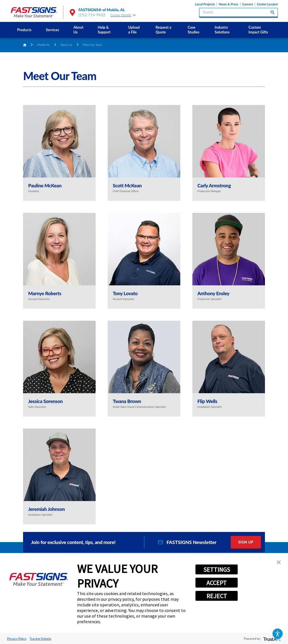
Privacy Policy (17, 639)
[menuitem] (24, 30)
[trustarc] (272, 639)
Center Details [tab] (123, 15)
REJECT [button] (217, 596)
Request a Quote (163, 30)
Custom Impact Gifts (258, 30)
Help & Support (104, 30)
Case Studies (193, 30)
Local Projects (205, 4)
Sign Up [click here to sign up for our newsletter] (246, 542)
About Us (78, 30)
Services (52, 30)
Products (24, 30)
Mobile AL (44, 45)
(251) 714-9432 (92, 15)
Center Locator (267, 4)
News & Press (229, 4)
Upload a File (134, 30)
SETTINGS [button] (217, 570)
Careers (248, 4)
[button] (277, 633)
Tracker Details (40, 639)
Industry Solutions (222, 30)
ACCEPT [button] (217, 583)
